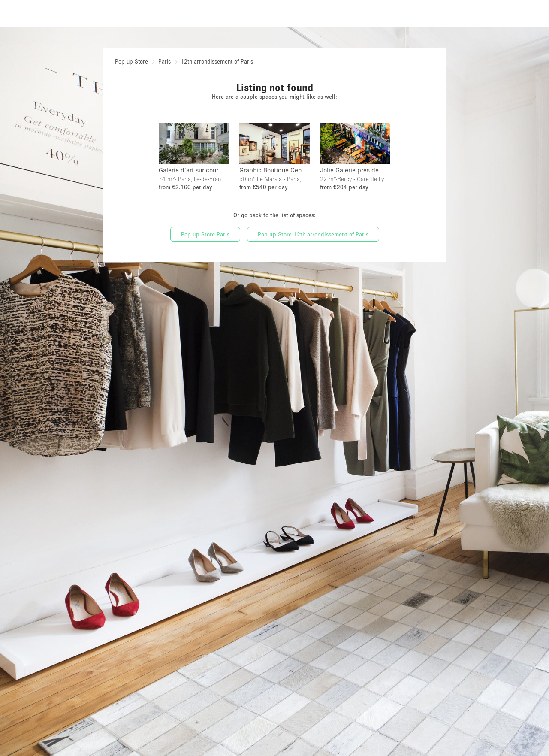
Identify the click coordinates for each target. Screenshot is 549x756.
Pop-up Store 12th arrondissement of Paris (313, 234)
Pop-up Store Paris (205, 234)
